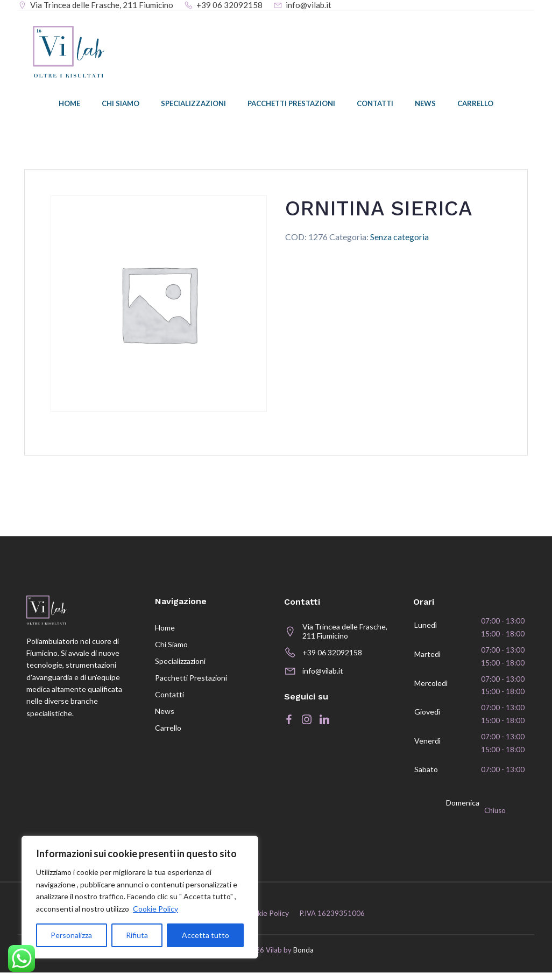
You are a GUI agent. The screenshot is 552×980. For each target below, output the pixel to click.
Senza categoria (399, 238)
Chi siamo (121, 105)
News (425, 105)
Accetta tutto (206, 935)
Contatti (375, 105)
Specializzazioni (193, 105)
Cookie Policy (155, 909)
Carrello (475, 105)
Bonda (303, 958)
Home (69, 105)
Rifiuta (137, 935)
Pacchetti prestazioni (291, 105)
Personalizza (71, 935)
